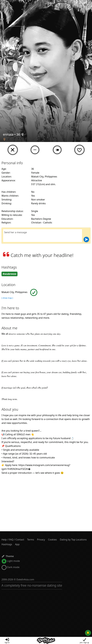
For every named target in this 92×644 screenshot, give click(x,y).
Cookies (52, 540)
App (17, 544)
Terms (31, 540)
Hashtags (7, 544)
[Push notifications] (88, 633)
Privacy (41, 540)
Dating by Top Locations (73, 540)
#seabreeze (9, 274)
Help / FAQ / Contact (13, 540)
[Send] (86, 239)
